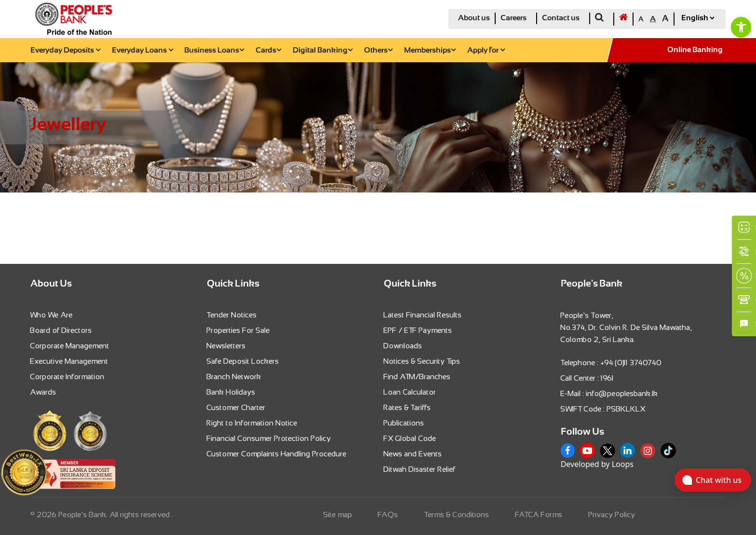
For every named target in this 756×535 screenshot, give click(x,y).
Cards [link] (268, 50)
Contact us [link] (561, 18)
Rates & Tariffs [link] (407, 407)
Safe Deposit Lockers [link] (243, 361)
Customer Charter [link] (236, 407)
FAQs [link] (388, 514)
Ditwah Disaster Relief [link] (420, 469)
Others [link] (378, 50)
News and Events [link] (413, 454)
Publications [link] (404, 423)
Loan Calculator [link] (410, 392)
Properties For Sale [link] (238, 330)
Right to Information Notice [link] (252, 423)
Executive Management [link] (69, 361)
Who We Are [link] (52, 315)
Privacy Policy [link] (612, 514)
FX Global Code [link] (410, 438)
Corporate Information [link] (67, 377)
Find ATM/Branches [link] (417, 377)
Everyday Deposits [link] (65, 50)
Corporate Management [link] (70, 346)
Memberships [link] (430, 50)
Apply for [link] (486, 50)
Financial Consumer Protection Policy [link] (269, 438)
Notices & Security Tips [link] (422, 361)
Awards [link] (43, 392)
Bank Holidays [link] (231, 392)
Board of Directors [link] (61, 330)
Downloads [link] (403, 346)
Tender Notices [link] (232, 315)
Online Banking (695, 50)
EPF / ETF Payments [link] (418, 330)
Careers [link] (513, 18)
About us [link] (474, 18)
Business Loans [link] (214, 50)
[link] (741, 27)
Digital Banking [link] (323, 50)
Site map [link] (338, 514)
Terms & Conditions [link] (457, 514)
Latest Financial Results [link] (423, 315)
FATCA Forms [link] (539, 514)
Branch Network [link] (234, 377)
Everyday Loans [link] (142, 50)
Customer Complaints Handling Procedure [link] (277, 454)
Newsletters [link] (226, 346)
